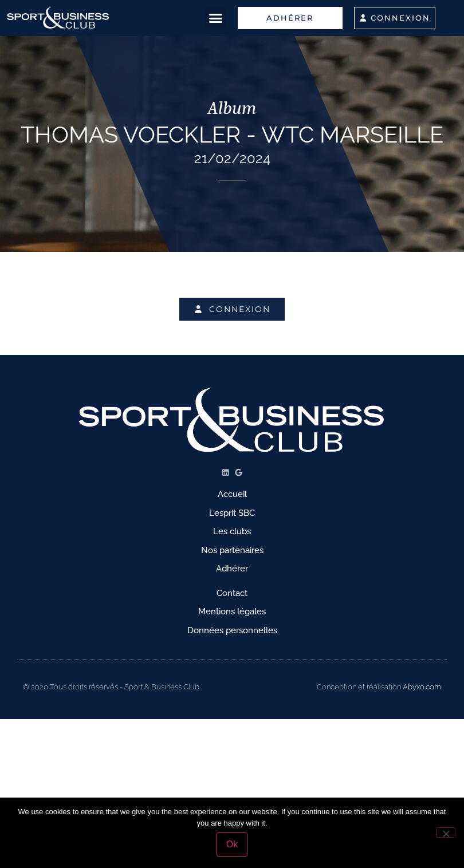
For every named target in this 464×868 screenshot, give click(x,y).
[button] (216, 18)
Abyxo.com (422, 687)
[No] (446, 833)
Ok (232, 844)
